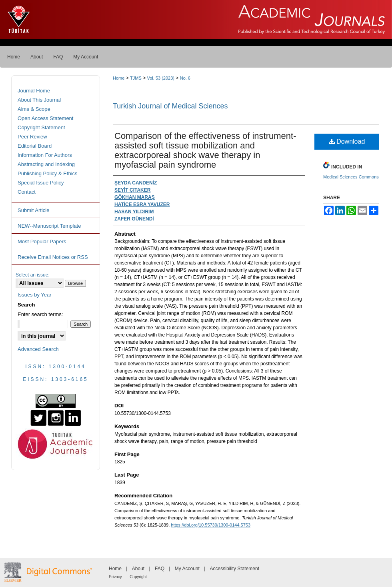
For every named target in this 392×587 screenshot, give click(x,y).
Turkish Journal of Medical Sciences (170, 106)
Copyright (138, 577)
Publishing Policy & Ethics (48, 173)
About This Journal (39, 100)
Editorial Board (35, 146)
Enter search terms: (40, 314)
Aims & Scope (34, 109)
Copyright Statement (41, 127)
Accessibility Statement (235, 569)
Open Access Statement (45, 118)
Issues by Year (35, 295)
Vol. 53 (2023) (161, 78)
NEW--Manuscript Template (49, 226)
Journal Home (34, 91)
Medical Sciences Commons (351, 177)
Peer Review (32, 137)
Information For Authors (45, 155)
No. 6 (185, 78)
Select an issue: (33, 275)
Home (119, 78)
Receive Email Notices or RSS (53, 257)
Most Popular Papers (42, 241)
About (138, 569)
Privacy (115, 577)
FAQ (160, 569)
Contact (27, 192)
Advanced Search (38, 349)
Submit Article (33, 210)
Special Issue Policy (41, 183)
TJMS (136, 78)
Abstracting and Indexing (46, 164)
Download (347, 141)
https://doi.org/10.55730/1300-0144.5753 (211, 525)
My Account (187, 569)
